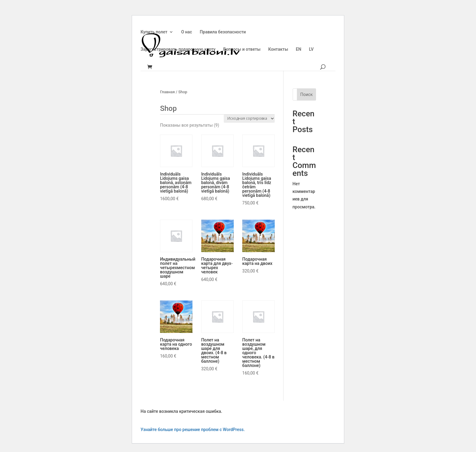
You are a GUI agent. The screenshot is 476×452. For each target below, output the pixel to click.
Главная (167, 92)
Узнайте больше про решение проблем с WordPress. (193, 430)
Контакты (278, 49)
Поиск (306, 94)
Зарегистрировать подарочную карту (178, 49)
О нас (187, 32)
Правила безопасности (223, 32)
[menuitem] (299, 54)
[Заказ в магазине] (249, 119)
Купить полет (154, 32)
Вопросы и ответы (242, 49)
